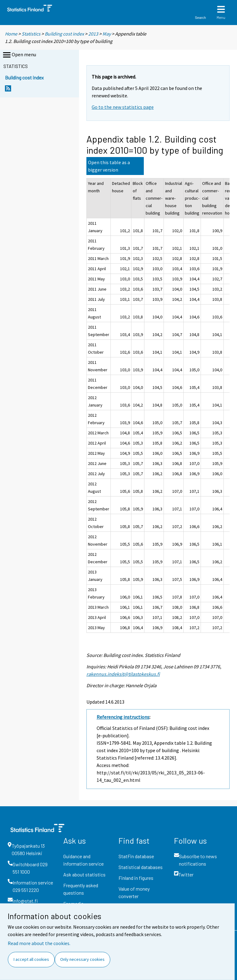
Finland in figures (136, 878)
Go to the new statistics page (123, 107)
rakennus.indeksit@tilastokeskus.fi (123, 674)
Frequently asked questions (81, 889)
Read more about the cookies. (39, 943)
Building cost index (64, 34)
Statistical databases (141, 867)
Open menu (19, 55)
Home (11, 34)
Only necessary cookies (82, 959)
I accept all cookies (31, 959)
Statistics (31, 34)
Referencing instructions (123, 717)
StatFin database (136, 856)
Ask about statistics (84, 874)
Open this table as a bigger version (109, 166)
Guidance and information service (83, 860)
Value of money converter (134, 892)
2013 (93, 34)
